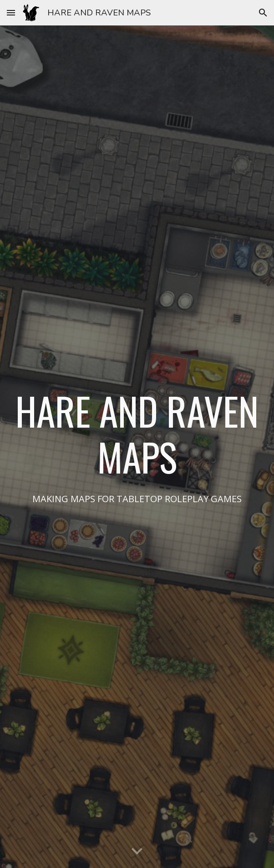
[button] (11, 12)
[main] (137, 434)
